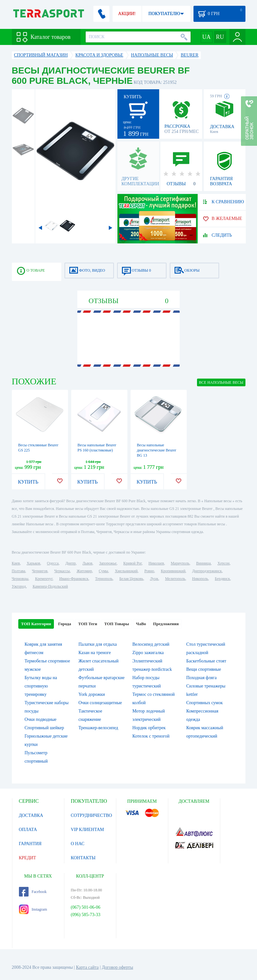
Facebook (33, 892)
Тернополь (104, 579)
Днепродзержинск (207, 571)
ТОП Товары (117, 624)
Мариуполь (180, 563)
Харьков (33, 563)
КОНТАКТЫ (83, 858)
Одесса (53, 563)
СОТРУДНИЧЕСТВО (92, 815)
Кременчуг (44, 579)
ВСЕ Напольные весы (221, 382)
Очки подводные (41, 719)
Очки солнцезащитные (100, 703)
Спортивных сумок (205, 703)
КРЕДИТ (28, 858)
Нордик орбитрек (149, 728)
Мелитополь (175, 579)
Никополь (200, 579)
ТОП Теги (87, 624)
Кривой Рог (132, 563)
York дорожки (92, 694)
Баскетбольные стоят (206, 661)
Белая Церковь (131, 579)
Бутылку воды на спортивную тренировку (41, 686)
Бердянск (223, 579)
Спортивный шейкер (44, 728)
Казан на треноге (95, 653)
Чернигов (40, 571)
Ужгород (19, 586)
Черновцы (20, 579)
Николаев (156, 563)
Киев (16, 563)
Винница (203, 563)
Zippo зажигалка (148, 653)
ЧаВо (141, 624)
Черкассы (62, 571)
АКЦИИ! (127, 14)
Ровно (149, 571)
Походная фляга (202, 678)
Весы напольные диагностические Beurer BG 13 (157, 450)
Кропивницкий (173, 571)
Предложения (166, 624)
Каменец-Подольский (50, 586)
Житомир (84, 571)
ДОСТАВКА (31, 815)
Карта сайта (87, 967)
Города (64, 624)
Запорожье (108, 563)
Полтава (19, 571)
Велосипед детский (151, 644)
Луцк (154, 579)
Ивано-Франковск (74, 579)
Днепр (71, 563)
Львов (87, 563)
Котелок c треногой (151, 736)
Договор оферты (117, 967)
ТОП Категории (36, 624)
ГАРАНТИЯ (30, 844)
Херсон (224, 563)
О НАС (78, 844)
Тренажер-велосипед (99, 728)
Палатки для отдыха (98, 644)
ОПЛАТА (28, 830)
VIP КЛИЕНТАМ (88, 830)
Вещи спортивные (204, 669)
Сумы (103, 571)
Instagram (33, 909)
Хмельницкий (126, 571)
